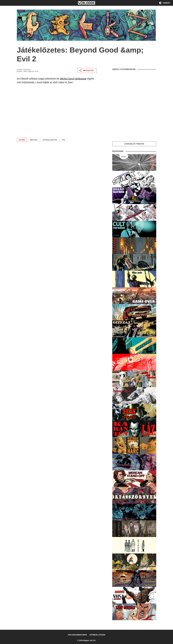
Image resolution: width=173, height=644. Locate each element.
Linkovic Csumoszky (24, 70)
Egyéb (19, 71)
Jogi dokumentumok (77, 635)
